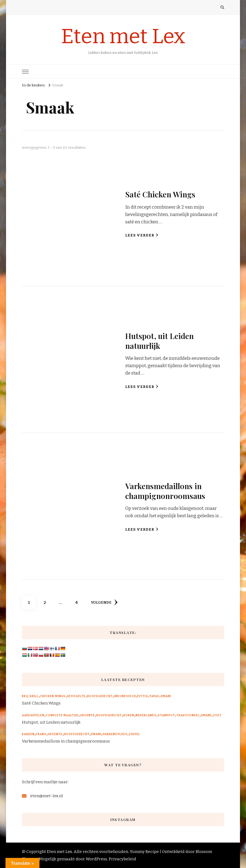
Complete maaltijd (62, 715)
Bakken (28, 734)
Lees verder (142, 235)
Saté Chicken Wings (160, 194)
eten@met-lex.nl (47, 796)
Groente (87, 715)
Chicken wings (53, 696)
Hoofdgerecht (100, 696)
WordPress (96, 859)
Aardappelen (33, 715)
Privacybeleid (122, 859)
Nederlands (146, 715)
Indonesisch (125, 696)
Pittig (143, 696)
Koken (129, 715)
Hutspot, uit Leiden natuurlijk (160, 341)
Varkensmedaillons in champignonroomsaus (165, 491)
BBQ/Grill (30, 696)
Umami (166, 696)
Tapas (154, 696)
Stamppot (166, 715)
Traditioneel (188, 715)
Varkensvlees (115, 734)
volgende (104, 602)
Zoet (217, 715)
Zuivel (135, 734)
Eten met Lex (123, 36)
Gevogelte (76, 696)
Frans (41, 734)
